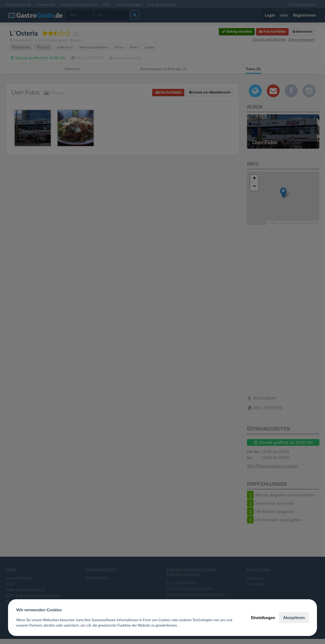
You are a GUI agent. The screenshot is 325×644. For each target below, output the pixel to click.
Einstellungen (263, 617)
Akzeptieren (294, 617)
